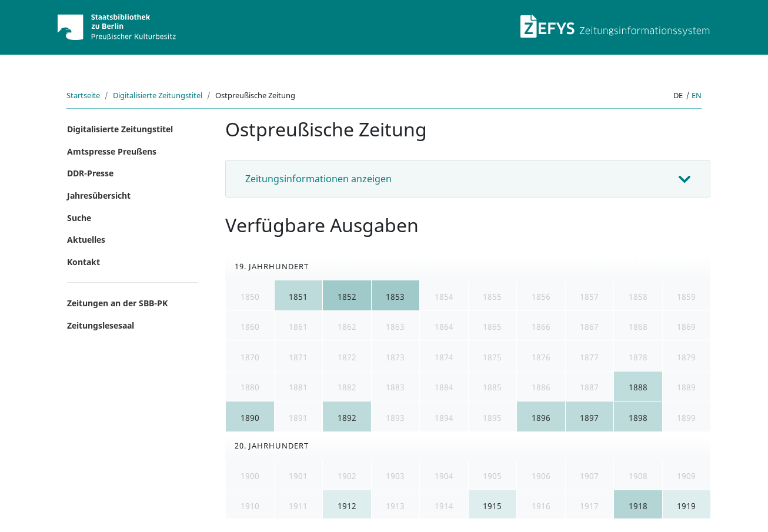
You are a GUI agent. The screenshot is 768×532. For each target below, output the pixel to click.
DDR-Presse (90, 173)
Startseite (83, 95)
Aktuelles (86, 240)
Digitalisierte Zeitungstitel (158, 95)
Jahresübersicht (99, 195)
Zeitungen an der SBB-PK (117, 303)
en (697, 95)
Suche (79, 218)
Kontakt (84, 262)
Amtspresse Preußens (112, 151)
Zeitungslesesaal (101, 325)
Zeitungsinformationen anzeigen (318, 179)
